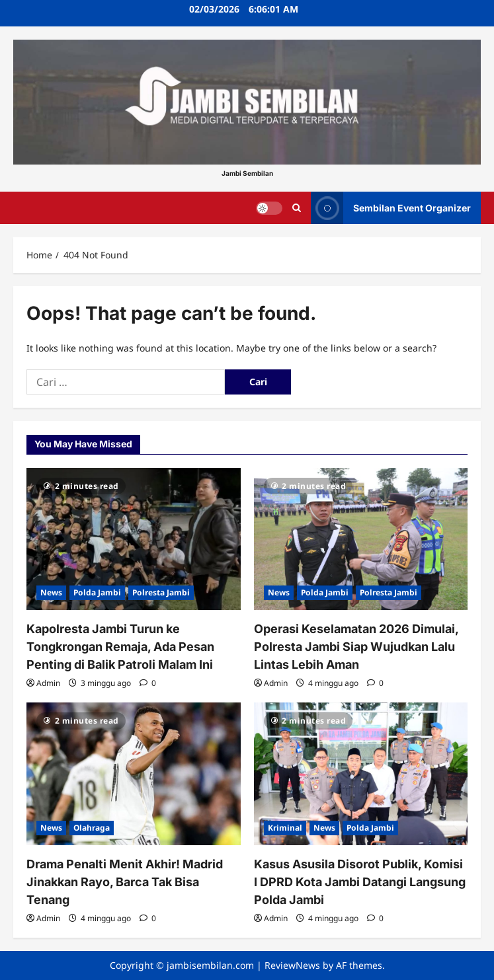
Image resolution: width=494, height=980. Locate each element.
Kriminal (285, 828)
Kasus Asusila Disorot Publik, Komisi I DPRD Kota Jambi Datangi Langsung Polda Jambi (360, 882)
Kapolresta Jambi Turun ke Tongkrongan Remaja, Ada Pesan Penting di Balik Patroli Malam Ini (120, 647)
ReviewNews (292, 965)
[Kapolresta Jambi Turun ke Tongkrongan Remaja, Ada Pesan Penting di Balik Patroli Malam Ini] (134, 539)
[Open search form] (297, 208)
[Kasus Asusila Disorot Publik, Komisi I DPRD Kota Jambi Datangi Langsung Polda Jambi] (361, 774)
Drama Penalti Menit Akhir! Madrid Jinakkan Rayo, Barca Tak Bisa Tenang (125, 882)
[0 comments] (148, 683)
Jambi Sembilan (247, 173)
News (51, 592)
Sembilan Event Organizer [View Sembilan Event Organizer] (391, 208)
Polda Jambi (97, 592)
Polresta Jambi (161, 592)
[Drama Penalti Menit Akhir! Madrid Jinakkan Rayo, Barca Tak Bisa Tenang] (134, 774)
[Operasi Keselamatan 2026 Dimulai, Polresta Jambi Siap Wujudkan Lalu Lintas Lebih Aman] (361, 539)
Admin (48, 683)
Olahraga (92, 828)
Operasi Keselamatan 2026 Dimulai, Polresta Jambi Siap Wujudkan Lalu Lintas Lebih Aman (356, 647)
